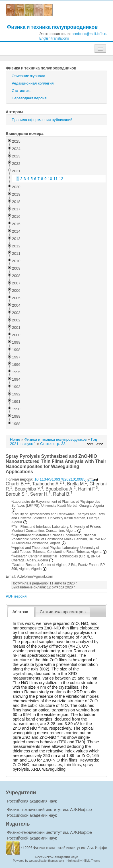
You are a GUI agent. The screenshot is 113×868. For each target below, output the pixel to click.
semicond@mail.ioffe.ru (90, 34)
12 (61, 179)
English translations (54, 38)
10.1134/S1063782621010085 (66, 479)
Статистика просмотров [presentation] (62, 612)
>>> (100, 444)
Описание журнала (28, 76)
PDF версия (16, 596)
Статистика (22, 91)
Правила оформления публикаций (42, 120)
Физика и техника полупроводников (52, 27)
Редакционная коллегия (33, 83)
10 (50, 179)
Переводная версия (29, 98)
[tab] (21, 612)
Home (15, 439)
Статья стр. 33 (53, 444)
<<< (90, 444)
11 (56, 179)
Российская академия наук (32, 801)
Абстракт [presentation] (21, 612)
